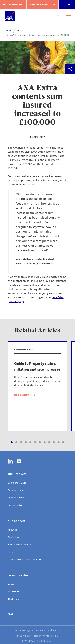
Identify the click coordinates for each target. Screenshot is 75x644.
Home (8, 30)
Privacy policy (24, 636)
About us (12, 530)
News (19, 30)
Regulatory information (46, 636)
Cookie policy (54, 630)
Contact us (13, 537)
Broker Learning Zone (42, 5)
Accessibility (39, 630)
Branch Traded (15, 505)
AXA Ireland (14, 599)
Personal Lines (15, 490)
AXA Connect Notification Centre (25, 559)
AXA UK (12, 584)
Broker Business (13, 5)
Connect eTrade (16, 498)
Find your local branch (19, 545)
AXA (10, 606)
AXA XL (11, 614)
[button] (69, 17)
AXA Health (13, 592)
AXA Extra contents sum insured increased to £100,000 (39, 35)
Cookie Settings (22, 630)
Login (67, 5)
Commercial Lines (17, 483)
